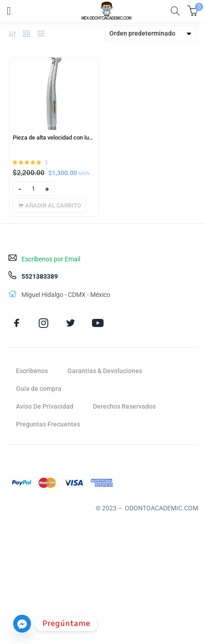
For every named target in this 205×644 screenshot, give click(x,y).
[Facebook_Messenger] (22, 624)
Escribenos (32, 371)
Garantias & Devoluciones (105, 371)
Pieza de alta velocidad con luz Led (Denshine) (54, 138)
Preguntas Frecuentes (48, 424)
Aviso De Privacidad (45, 406)
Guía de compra (39, 389)
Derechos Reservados (124, 406)
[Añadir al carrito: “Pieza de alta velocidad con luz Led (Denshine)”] (49, 206)
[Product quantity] (34, 189)
